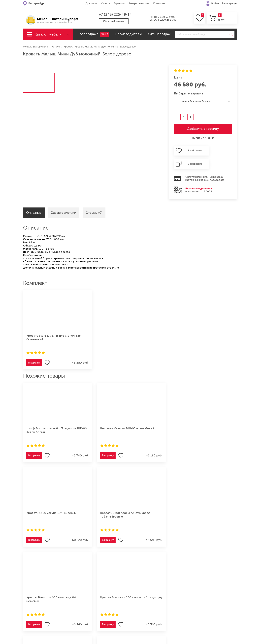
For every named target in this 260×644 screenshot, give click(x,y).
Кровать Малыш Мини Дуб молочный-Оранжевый (45, 325)
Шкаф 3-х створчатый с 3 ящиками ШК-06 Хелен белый (48, 418)
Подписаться (221, 549)
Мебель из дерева (198, 598)
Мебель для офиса (198, 603)
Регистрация (229, 3)
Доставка (91, 3)
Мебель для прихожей (200, 592)
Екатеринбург (37, 3)
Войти (215, 3)
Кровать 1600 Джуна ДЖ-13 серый (156, 418)
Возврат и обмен (139, 3)
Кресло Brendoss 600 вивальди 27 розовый (151, 503)
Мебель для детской (199, 587)
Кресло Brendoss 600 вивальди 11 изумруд (97, 503)
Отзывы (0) (96, 200)
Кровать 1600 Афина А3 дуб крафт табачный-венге (211, 418)
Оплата (105, 3)
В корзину (34, 351)
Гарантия (119, 3)
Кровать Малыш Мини (194, 101)
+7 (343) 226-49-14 (115, 15)
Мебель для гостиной (147, 592)
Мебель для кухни (144, 598)
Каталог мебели (48, 34)
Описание (34, 200)
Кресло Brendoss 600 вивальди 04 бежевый (42, 503)
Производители (128, 34)
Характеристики (65, 200)
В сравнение (222, 151)
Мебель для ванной (199, 609)
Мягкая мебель (142, 587)
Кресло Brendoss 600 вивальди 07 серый (206, 503)
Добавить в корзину (203, 129)
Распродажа (93, 34)
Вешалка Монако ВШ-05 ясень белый (99, 418)
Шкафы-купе (141, 609)
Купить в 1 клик (203, 138)
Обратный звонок (114, 21)
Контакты (159, 3)
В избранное (192, 151)
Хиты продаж (159, 34)
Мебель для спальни (146, 603)
